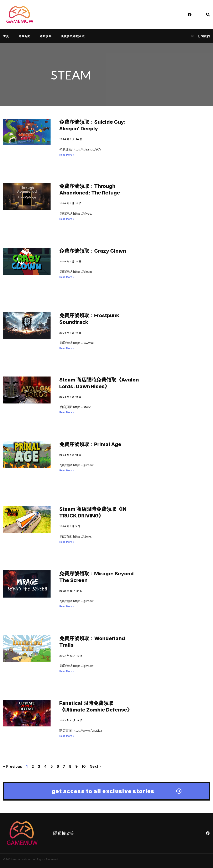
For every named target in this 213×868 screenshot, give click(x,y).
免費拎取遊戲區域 (73, 36)
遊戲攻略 (46, 36)
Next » (95, 767)
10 (84, 767)
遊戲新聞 (24, 36)
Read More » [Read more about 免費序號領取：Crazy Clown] (67, 277)
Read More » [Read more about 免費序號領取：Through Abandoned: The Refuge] (67, 219)
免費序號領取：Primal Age (90, 444)
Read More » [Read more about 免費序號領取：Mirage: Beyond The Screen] (67, 606)
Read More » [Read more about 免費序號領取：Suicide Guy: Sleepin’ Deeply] (67, 155)
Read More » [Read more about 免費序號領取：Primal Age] (67, 471)
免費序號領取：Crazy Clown (93, 251)
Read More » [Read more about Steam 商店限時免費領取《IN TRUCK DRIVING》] (67, 542)
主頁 (6, 36)
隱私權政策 (64, 833)
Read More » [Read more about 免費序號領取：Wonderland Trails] (67, 671)
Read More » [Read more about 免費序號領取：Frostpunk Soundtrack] (67, 348)
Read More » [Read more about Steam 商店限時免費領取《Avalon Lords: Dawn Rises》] (67, 412)
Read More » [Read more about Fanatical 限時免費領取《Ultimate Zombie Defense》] (67, 736)
